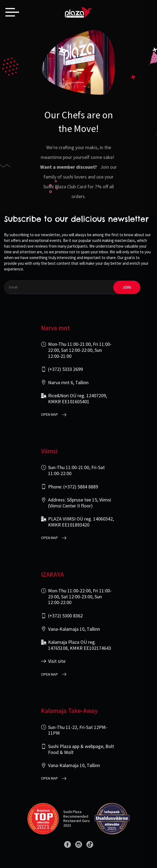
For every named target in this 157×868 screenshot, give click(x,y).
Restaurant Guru (76, 821)
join (127, 287)
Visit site (57, 661)
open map (49, 415)
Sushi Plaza (72, 812)
